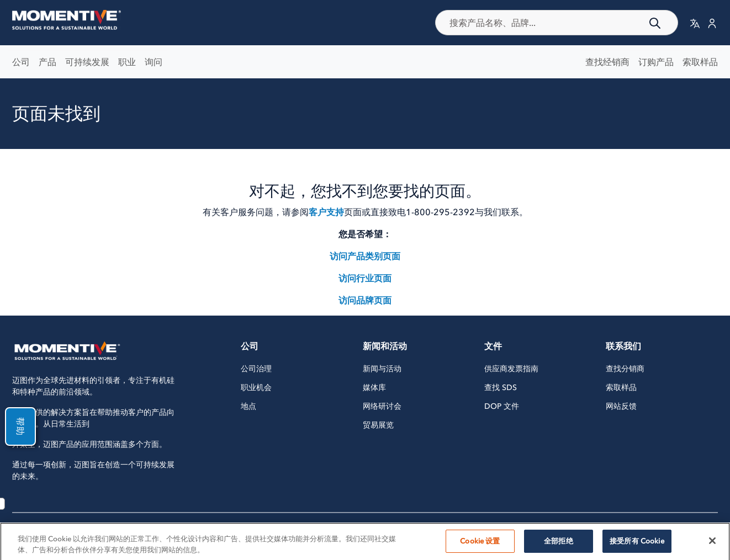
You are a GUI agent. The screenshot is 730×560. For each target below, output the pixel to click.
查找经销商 (607, 62)
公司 (21, 62)
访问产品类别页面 (365, 256)
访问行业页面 (365, 278)
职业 (127, 62)
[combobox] (557, 23)
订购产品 (656, 62)
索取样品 (700, 62)
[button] (695, 23)
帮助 (15, 426)
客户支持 (326, 212)
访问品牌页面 (365, 300)
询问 (154, 62)
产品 (47, 62)
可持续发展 (87, 62)
